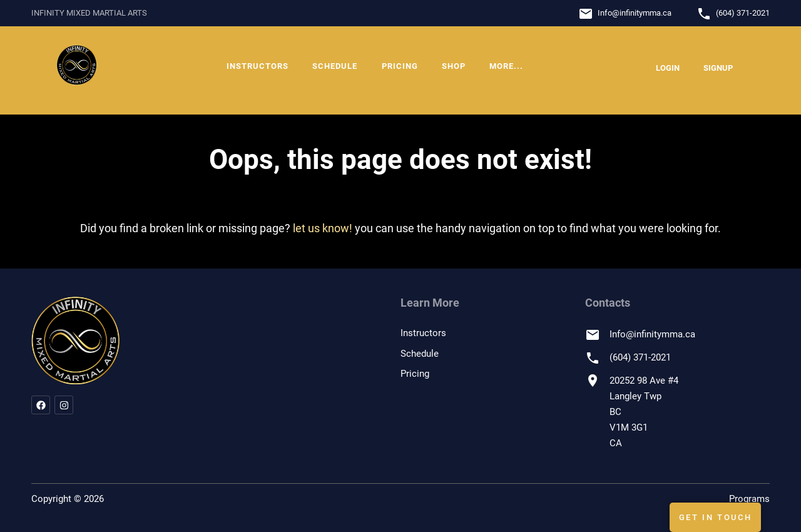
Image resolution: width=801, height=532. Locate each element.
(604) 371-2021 (743, 13)
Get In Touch (716, 517)
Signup (718, 68)
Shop (454, 66)
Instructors (258, 66)
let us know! (323, 228)
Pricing (400, 66)
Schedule (335, 66)
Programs (749, 499)
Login (668, 68)
